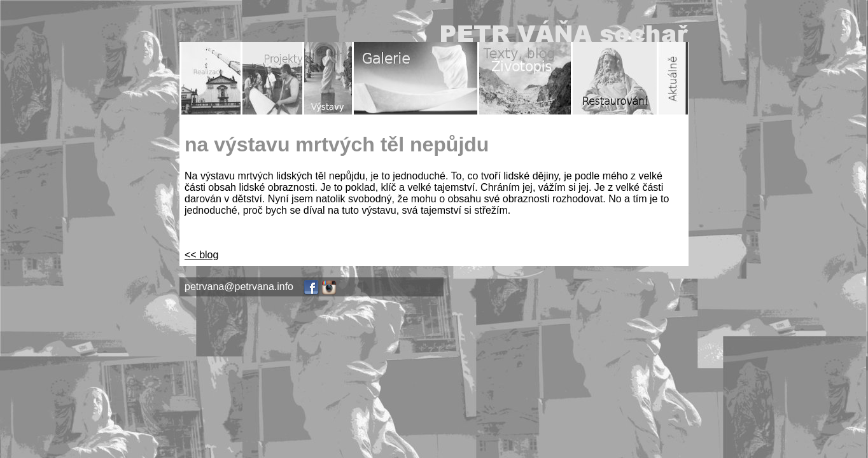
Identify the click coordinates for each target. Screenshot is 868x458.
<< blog (201, 255)
